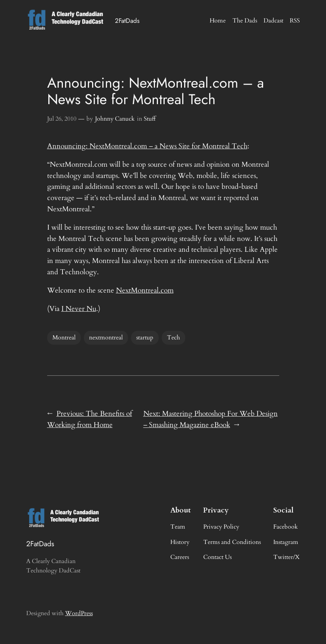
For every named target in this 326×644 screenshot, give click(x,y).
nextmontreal (106, 338)
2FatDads (127, 21)
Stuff (150, 119)
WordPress (79, 613)
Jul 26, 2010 (62, 119)
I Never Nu (79, 309)
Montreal (64, 338)
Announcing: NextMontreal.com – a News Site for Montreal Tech (147, 146)
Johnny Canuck (115, 119)
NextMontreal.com (145, 290)
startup (145, 338)
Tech (173, 338)
